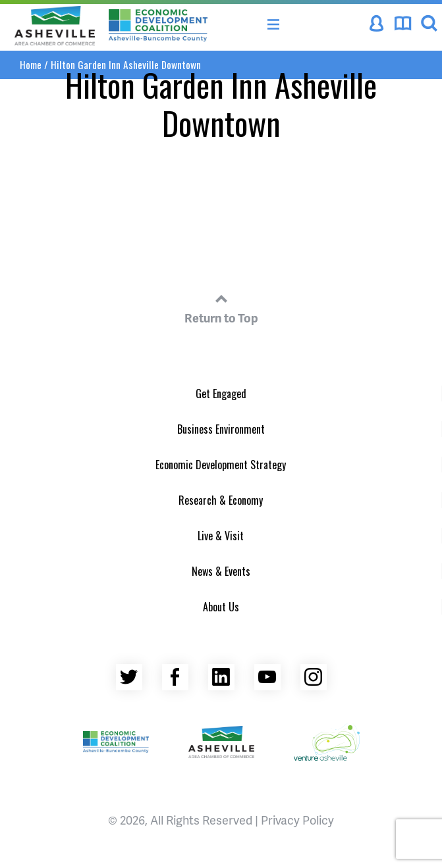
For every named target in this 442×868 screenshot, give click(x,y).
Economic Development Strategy (221, 465)
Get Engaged (221, 394)
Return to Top (221, 307)
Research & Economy (221, 500)
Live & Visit (221, 536)
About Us (221, 607)
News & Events (221, 571)
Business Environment (221, 429)
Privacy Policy (297, 820)
